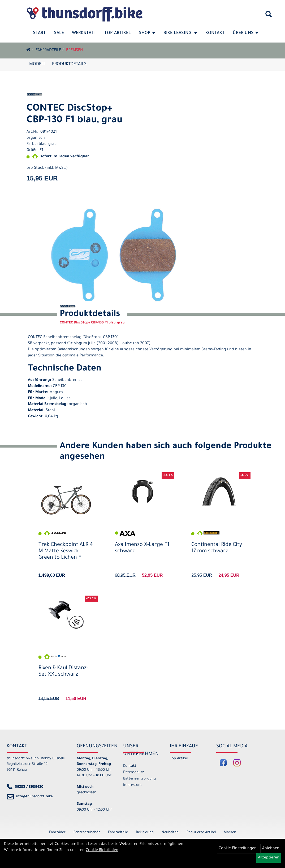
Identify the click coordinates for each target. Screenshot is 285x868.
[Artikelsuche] (269, 16)
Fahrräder (57, 833)
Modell (37, 64)
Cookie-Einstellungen (238, 849)
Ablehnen (271, 849)
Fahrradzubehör (87, 833)
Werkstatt (84, 33)
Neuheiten (170, 833)
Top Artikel (179, 759)
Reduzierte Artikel (201, 833)
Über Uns (246, 33)
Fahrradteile (48, 50)
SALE (59, 33)
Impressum (132, 785)
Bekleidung (145, 833)
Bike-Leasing (180, 33)
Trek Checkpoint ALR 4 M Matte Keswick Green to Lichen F (66, 551)
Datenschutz (133, 772)
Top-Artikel (118, 33)
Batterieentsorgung (139, 779)
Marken (230, 833)
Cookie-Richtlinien (102, 850)
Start (39, 33)
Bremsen (74, 50)
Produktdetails (69, 64)
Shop (147, 33)
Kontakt (215, 33)
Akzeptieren (269, 858)
